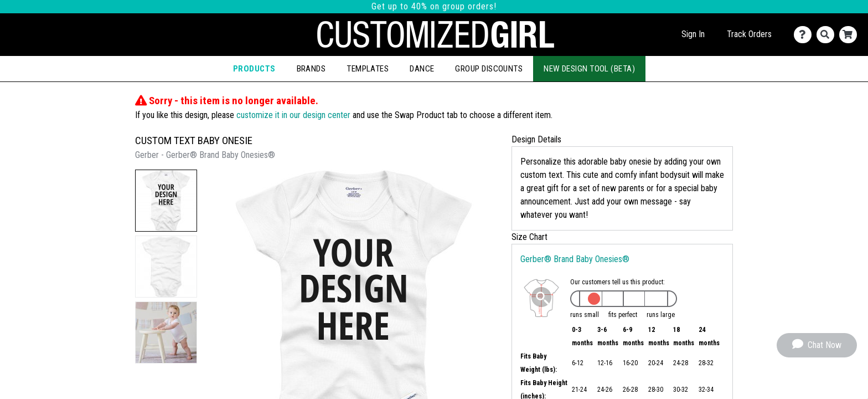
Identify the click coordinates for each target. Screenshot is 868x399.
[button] (166, 201)
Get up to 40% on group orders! (434, 6)
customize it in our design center (293, 115)
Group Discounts (489, 69)
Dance (422, 69)
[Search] (828, 35)
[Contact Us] (805, 35)
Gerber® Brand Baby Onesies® (575, 259)
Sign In (693, 34)
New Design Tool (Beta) (589, 69)
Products (254, 69)
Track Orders (749, 34)
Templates (368, 69)
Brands (311, 69)
